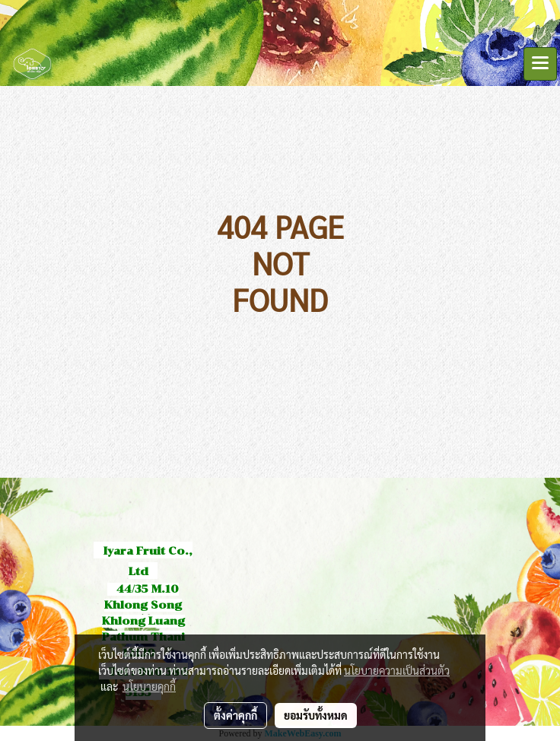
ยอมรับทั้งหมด (316, 715)
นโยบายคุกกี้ (149, 686)
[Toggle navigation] (540, 64)
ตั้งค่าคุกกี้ (235, 715)
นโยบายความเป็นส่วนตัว (397, 670)
